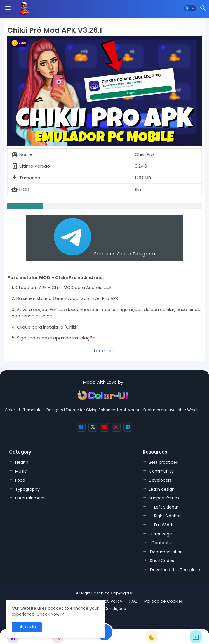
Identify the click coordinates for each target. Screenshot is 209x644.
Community (161, 471)
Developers (160, 480)
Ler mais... (104, 351)
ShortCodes (161, 561)
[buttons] (81, 427)
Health (22, 462)
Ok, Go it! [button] (27, 627)
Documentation (166, 552)
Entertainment (30, 498)
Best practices (163, 462)
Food (20, 480)
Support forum (164, 498)
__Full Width (161, 525)
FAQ (133, 601)
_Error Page (160, 534)
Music (21, 471)
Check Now (48, 614)
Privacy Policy (109, 601)
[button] (190, 8)
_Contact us (162, 543)
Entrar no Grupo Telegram (104, 238)
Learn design (162, 489)
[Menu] (8, 8)
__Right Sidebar (165, 516)
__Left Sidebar (164, 507)
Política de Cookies (164, 601)
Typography (27, 489)
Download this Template (174, 570)
